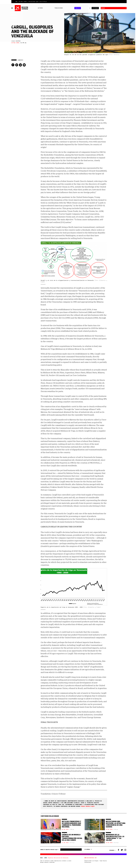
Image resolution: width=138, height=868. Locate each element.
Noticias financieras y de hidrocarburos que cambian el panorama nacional (71, 824)
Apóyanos (95, 8)
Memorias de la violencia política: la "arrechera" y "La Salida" (115, 837)
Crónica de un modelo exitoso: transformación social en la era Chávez (72, 837)
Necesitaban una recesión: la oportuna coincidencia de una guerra (116, 824)
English (78, 8)
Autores (40, 8)
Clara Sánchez (16, 41)
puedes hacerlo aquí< (88, 806)
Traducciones (59, 8)
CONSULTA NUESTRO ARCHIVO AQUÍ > (50, 850)
